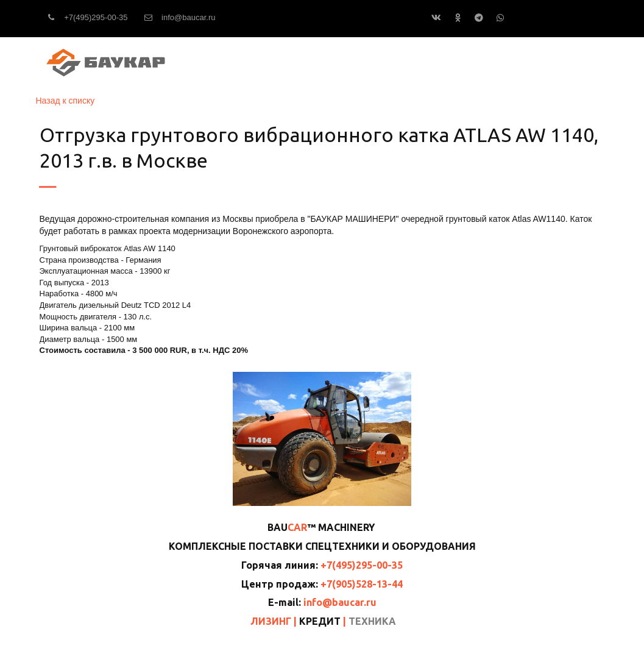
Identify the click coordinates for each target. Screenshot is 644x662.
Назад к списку (65, 101)
